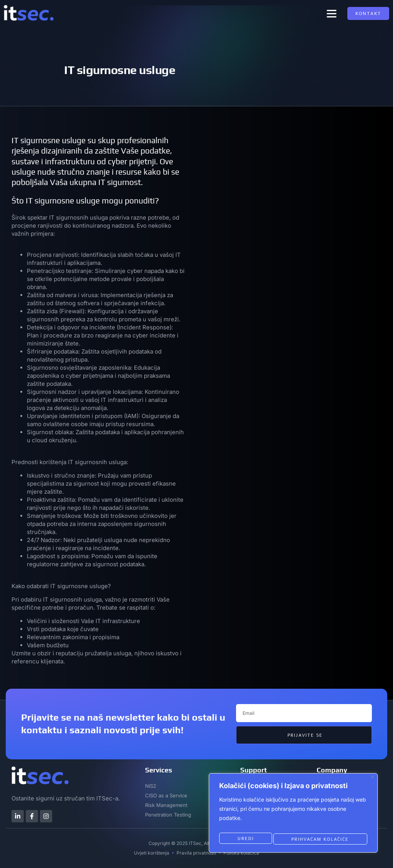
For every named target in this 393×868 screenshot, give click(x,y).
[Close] (372, 781)
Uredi (244, 839)
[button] (332, 13)
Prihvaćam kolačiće (320, 839)
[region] (293, 815)
